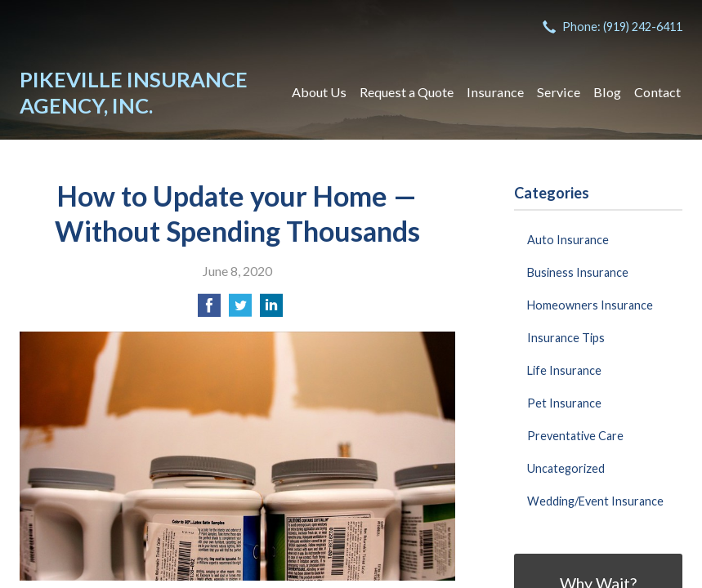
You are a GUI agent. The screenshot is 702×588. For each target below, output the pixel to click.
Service (559, 92)
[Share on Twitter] (240, 310)
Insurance (495, 92)
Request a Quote (407, 92)
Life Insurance (564, 370)
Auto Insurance (568, 240)
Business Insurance (578, 272)
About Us (319, 92)
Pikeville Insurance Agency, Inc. (134, 92)
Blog (607, 92)
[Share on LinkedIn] (271, 310)
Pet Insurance (564, 403)
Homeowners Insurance (590, 305)
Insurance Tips (566, 338)
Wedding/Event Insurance (595, 501)
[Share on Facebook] (209, 310)
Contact (657, 92)
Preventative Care (575, 436)
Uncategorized (566, 468)
